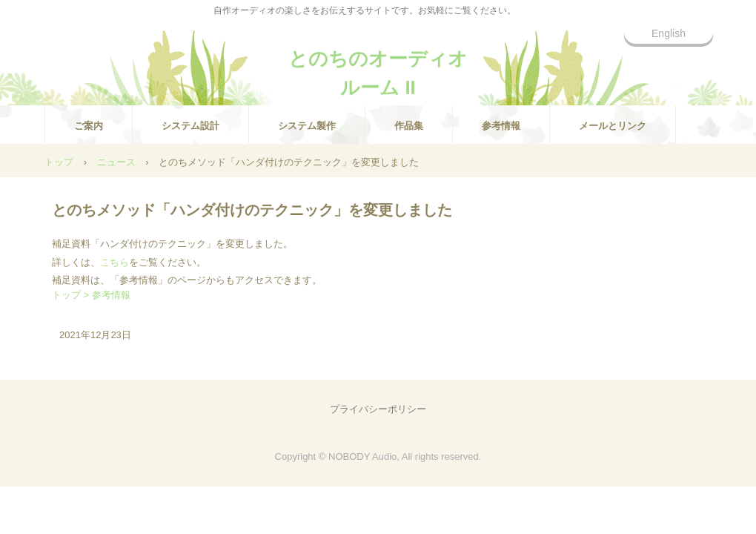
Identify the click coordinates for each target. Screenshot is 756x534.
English (669, 33)
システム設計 (190, 126)
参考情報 (501, 126)
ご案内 (89, 126)
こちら (115, 262)
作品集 (409, 126)
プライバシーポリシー (378, 409)
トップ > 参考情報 (91, 295)
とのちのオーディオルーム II (378, 65)
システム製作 (307, 126)
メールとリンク (613, 126)
